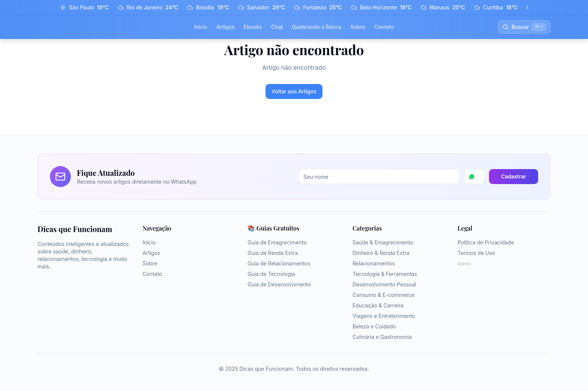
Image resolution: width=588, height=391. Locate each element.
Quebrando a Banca (316, 27)
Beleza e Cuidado (374, 326)
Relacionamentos (374, 263)
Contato (384, 27)
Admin (464, 264)
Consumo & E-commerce (383, 295)
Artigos (226, 27)
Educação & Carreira (378, 305)
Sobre (358, 27)
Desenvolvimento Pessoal (384, 284)
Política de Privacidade (486, 242)
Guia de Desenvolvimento (279, 284)
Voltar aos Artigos (294, 91)
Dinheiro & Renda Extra (381, 253)
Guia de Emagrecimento (277, 242)
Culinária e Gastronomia (382, 337)
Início (201, 27)
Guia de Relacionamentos (279, 263)
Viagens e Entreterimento (384, 316)
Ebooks (253, 27)
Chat (277, 27)
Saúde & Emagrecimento (383, 242)
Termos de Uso (476, 253)
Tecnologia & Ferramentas (385, 274)
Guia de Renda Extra (273, 253)
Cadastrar (514, 176)
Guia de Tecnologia (271, 274)
